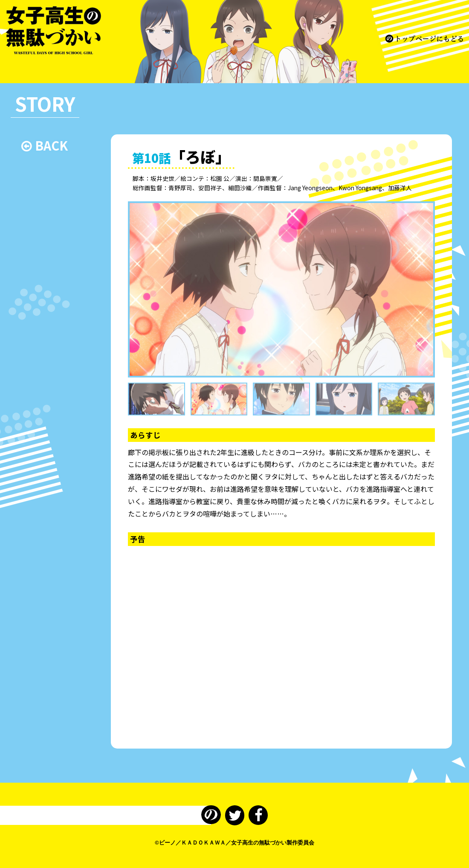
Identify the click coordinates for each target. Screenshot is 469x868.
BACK (45, 145)
